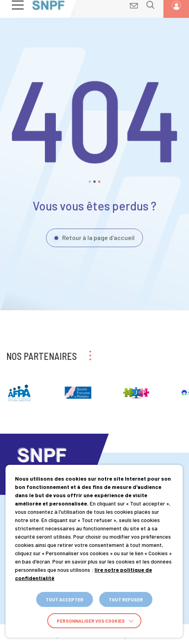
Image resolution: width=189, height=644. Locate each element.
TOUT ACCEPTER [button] (65, 599)
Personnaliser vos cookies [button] (91, 621)
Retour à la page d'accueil (98, 233)
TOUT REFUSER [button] (126, 599)
